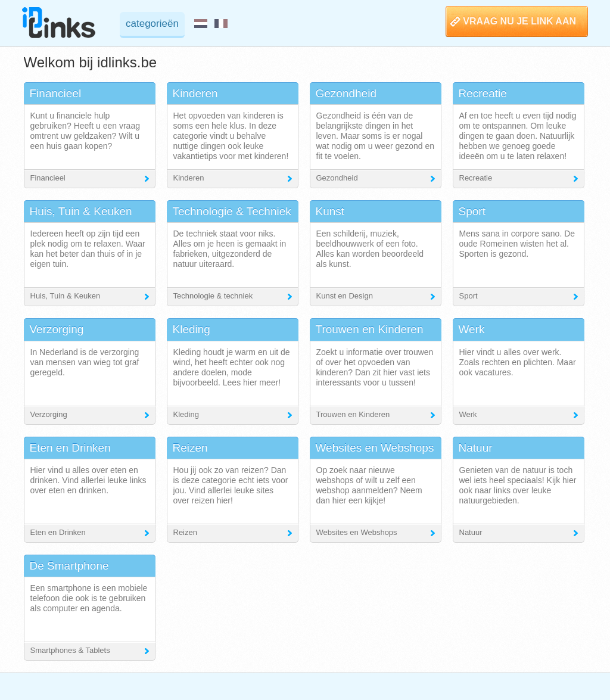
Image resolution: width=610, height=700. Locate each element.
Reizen (185, 532)
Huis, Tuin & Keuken (66, 296)
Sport (469, 296)
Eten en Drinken (58, 532)
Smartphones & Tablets (70, 650)
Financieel (48, 178)
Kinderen (189, 178)
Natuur (471, 532)
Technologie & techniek (213, 296)
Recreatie (476, 178)
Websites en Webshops (357, 532)
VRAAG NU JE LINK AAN (519, 21)
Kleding (186, 414)
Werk (468, 414)
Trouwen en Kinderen (353, 414)
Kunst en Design (345, 296)
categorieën (152, 24)
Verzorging (49, 414)
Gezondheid (337, 178)
